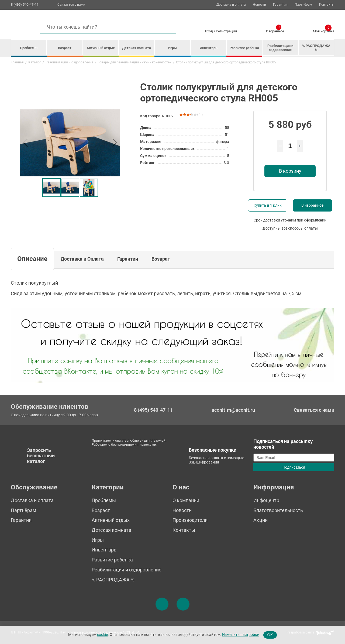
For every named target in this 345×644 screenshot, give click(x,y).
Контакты (327, 5)
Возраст (65, 48)
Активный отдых (101, 48)
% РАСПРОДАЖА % (316, 48)
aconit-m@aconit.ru (233, 410)
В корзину (290, 171)
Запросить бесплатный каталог (41, 456)
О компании (186, 500)
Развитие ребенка (244, 48)
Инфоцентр (266, 500)
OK (270, 635)
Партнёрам (303, 5)
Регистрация (226, 31)
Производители (190, 520)
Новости (259, 5)
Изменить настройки (241, 635)
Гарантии (280, 5)
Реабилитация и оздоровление (280, 48)
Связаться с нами (71, 5)
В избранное (312, 205)
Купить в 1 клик (268, 205)
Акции (261, 520)
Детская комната (137, 48)
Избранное (275, 30)
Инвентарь (208, 48)
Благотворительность (278, 510)
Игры (172, 48)
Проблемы (29, 48)
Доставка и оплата (231, 5)
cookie (102, 635)
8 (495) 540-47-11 (153, 410)
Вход (209, 31)
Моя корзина (324, 30)
